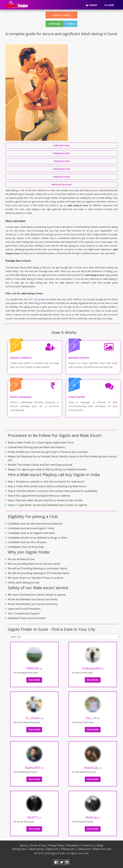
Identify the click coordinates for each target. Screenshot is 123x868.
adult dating (34, 299)
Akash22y (93, 768)
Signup (92, 5)
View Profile (34, 680)
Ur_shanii (34, 718)
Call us (70, 24)
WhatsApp (55, 24)
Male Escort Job (102, 849)
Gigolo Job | (53, 849)
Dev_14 (93, 718)
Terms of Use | (39, 845)
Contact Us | (89, 845)
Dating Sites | (20, 849)
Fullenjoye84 (93, 668)
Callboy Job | (85, 849)
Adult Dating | (37, 849)
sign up (16, 234)
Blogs (100, 845)
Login (109, 5)
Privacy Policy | (57, 845)
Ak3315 (34, 817)
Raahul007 (34, 768)
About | (24, 845)
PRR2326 (34, 668)
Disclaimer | (74, 845)
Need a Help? (61, 15)
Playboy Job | (69, 849)
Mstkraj (93, 817)
